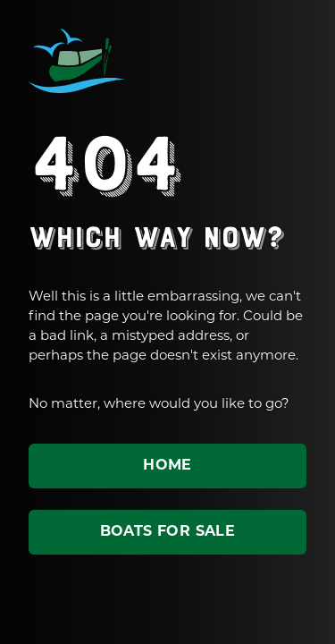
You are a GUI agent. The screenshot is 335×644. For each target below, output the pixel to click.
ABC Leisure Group (77, 61)
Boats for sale (168, 532)
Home (167, 466)
